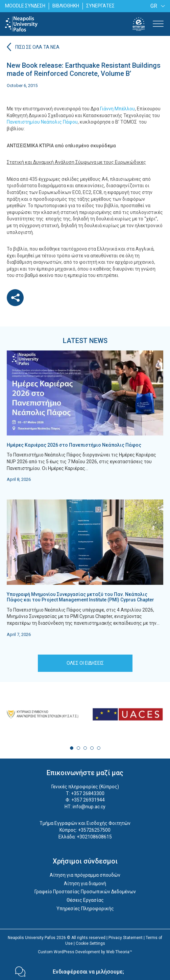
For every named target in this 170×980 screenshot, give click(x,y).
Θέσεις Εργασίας (85, 900)
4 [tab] (92, 748)
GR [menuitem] (154, 6)
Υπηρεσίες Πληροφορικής (85, 909)
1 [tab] (72, 748)
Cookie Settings (90, 943)
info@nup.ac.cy (89, 807)
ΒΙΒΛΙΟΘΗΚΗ (66, 6)
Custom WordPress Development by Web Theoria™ (85, 952)
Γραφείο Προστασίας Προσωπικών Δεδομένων (85, 892)
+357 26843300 (88, 793)
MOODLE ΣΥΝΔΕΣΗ (25, 6)
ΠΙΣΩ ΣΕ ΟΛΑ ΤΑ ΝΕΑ (37, 47)
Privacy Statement (126, 938)
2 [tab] (78, 748)
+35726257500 (94, 830)
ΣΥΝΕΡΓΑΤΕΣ (100, 6)
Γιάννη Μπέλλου (117, 109)
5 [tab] (99, 748)
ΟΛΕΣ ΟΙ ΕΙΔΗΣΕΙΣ (85, 663)
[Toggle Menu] (158, 24)
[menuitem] (156, 6)
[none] (156, 6)
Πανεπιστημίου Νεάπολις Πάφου (42, 122)
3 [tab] (85, 748)
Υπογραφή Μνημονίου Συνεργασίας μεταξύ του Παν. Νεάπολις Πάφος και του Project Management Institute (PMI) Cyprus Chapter (80, 597)
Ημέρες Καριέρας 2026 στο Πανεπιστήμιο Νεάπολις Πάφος (74, 445)
